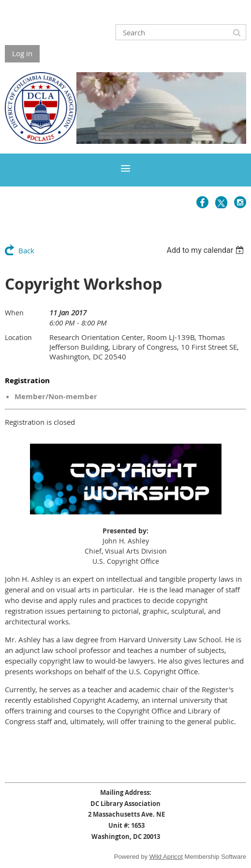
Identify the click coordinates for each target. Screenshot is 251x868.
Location (18, 337)
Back (26, 250)
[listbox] (206, 250)
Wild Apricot (166, 857)
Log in (22, 53)
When (14, 313)
